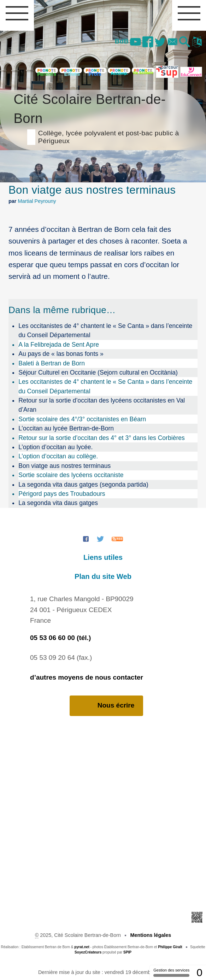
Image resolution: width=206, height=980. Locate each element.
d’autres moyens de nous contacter (87, 677)
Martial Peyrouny (37, 201)
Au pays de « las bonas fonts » (61, 354)
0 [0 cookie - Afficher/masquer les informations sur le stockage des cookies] (199, 972)
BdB (117, 41)
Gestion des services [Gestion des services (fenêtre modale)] (171, 972)
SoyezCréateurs (88, 952)
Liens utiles (103, 557)
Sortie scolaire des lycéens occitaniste (71, 475)
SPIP (127, 952)
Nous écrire (107, 706)
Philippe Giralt (170, 947)
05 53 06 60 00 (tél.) (60, 638)
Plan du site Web (103, 576)
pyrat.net (82, 947)
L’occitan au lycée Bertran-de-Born (66, 428)
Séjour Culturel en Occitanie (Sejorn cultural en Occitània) (98, 372)
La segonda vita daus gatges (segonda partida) (83, 485)
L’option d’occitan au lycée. (55, 447)
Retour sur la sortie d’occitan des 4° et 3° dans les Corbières (102, 438)
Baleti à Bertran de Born (52, 363)
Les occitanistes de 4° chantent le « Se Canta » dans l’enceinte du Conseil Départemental (105, 330)
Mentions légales (151, 935)
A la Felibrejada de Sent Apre (59, 345)
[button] (184, 42)
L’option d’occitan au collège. (58, 456)
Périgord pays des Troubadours (62, 494)
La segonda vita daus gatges (58, 503)
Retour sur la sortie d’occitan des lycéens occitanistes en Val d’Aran (102, 405)
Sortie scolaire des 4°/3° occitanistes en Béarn (82, 419)
